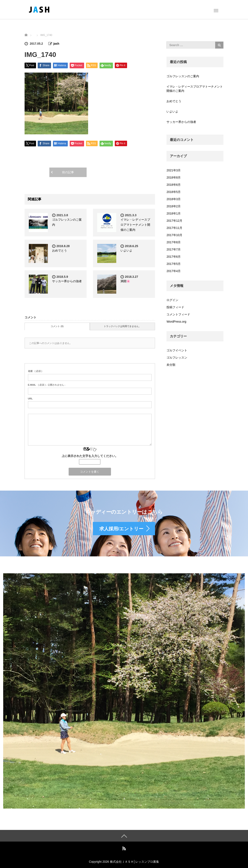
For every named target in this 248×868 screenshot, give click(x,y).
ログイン (172, 300)
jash (56, 44)
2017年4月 (174, 271)
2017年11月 (174, 228)
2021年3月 (174, 170)
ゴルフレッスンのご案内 (183, 76)
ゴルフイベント (177, 350)
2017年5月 (174, 264)
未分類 (171, 365)
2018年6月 (174, 185)
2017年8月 (174, 242)
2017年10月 (174, 235)
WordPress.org (176, 322)
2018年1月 (174, 213)
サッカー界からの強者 (67, 281)
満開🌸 (125, 281)
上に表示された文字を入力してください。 (90, 456)
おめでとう (60, 250)
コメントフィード (178, 314)
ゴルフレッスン (177, 358)
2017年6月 (174, 257)
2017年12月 (174, 221)
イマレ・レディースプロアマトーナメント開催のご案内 (135, 225)
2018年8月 (174, 177)
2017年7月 (174, 249)
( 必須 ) (35, 371)
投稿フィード (175, 307)
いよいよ (126, 250)
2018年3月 (174, 199)
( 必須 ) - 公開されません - (47, 385)
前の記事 (68, 172)
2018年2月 (174, 206)
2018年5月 (174, 192)
